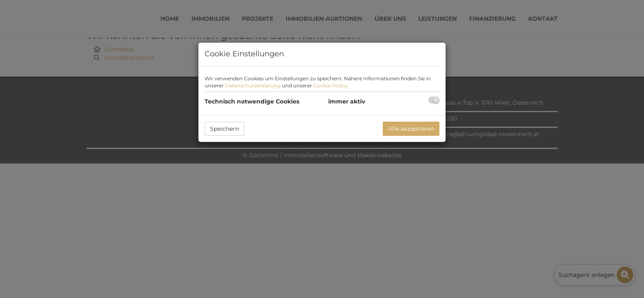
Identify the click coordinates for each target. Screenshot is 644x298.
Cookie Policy (330, 85)
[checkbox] (434, 100)
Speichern (224, 129)
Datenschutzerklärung (253, 85)
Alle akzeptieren (411, 129)
